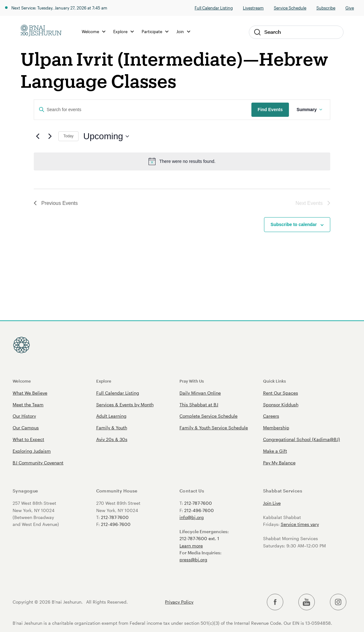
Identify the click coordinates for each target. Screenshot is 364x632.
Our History (24, 416)
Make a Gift (275, 451)
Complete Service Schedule (208, 416)
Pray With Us (192, 381)
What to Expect (28, 439)
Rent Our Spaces (281, 393)
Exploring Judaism (32, 451)
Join (183, 31)
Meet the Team (28, 405)
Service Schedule (290, 8)
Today (68, 136)
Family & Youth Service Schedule (214, 428)
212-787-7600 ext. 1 (199, 538)
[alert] (182, 161)
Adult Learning (111, 416)
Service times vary (300, 524)
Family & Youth (112, 428)
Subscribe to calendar (294, 224)
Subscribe (326, 8)
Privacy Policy (179, 602)
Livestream (253, 8)
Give (350, 8)
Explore (123, 31)
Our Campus (26, 428)
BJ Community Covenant (38, 463)
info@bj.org (192, 517)
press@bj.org (193, 560)
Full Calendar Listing (214, 8)
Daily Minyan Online (200, 393)
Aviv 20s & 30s (112, 439)
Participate (155, 31)
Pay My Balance (279, 463)
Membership (276, 428)
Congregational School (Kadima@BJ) (302, 439)
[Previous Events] (38, 136)
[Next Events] (50, 136)
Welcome (94, 31)
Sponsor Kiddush (281, 405)
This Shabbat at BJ (199, 405)
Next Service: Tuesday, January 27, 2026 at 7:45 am (59, 8)
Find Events (270, 110)
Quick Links (274, 381)
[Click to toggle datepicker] (106, 136)
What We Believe (30, 393)
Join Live (272, 503)
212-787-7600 (115, 517)
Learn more (191, 546)
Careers (271, 416)
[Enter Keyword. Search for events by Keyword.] (143, 110)
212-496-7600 (116, 524)
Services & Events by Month (125, 405)
